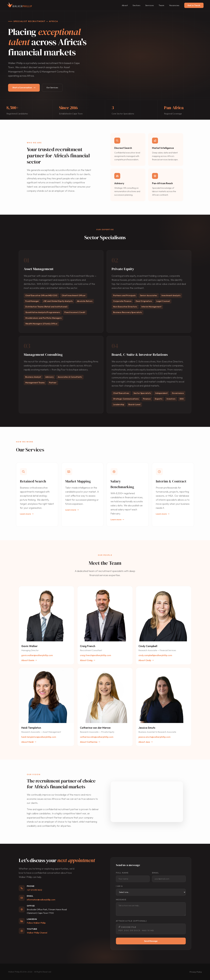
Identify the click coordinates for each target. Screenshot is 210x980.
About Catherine (90, 742)
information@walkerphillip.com (41, 900)
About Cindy (146, 660)
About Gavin (29, 660)
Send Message (151, 941)
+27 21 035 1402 (34, 890)
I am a (119, 886)
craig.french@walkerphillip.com (95, 655)
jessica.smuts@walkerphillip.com (154, 737)
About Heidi (29, 742)
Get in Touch (194, 5)
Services (150, 5)
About (125, 5)
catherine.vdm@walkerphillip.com (97, 737)
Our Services (52, 88)
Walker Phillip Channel (37, 933)
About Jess (146, 742)
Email (155, 873)
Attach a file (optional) (131, 921)
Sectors (136, 5)
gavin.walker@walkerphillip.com (37, 655)
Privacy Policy (196, 972)
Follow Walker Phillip (36, 923)
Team (161, 5)
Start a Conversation (24, 88)
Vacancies (174, 5)
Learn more (27, 514)
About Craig (88, 660)
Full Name (122, 873)
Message (121, 900)
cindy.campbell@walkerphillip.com (155, 655)
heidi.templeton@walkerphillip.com (39, 737)
